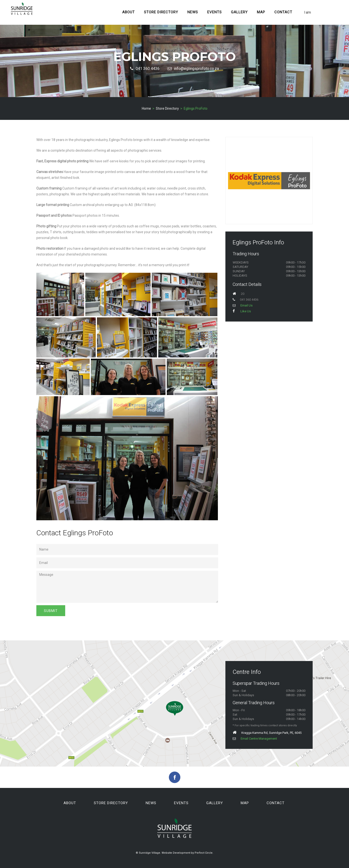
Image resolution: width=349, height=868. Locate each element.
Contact (283, 12)
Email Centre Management (255, 739)
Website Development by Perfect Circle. (187, 853)
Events (214, 12)
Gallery (239, 12)
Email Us (243, 305)
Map (261, 12)
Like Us (242, 311)
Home (146, 108)
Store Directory (161, 12)
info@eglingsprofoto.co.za (193, 69)
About (128, 12)
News (193, 12)
